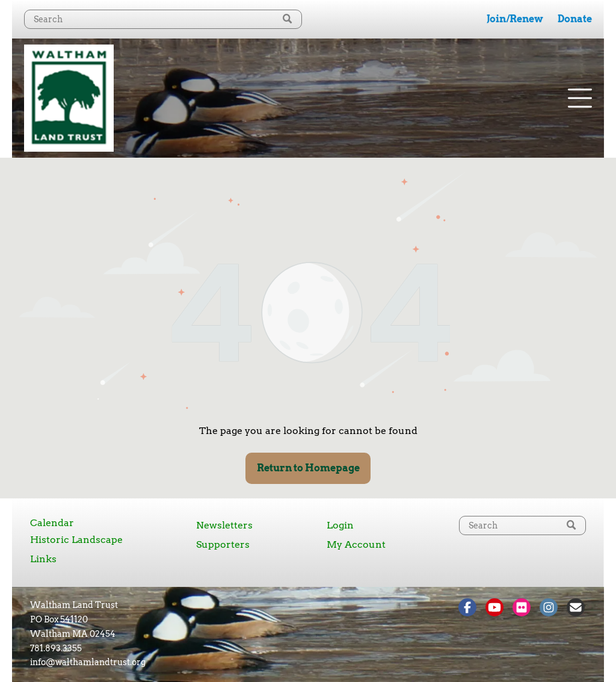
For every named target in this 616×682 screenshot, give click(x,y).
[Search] (163, 19)
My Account (356, 544)
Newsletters (224, 525)
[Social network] (467, 609)
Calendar (52, 523)
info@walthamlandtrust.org (88, 662)
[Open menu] (580, 98)
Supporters (223, 544)
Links (43, 559)
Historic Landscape (76, 540)
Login (340, 525)
